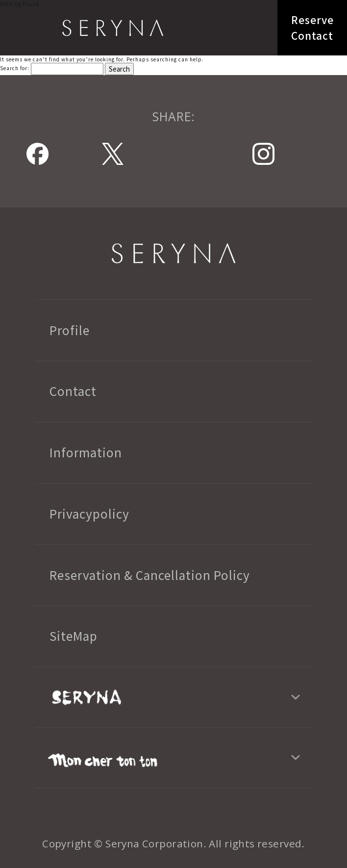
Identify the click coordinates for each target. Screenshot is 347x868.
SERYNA (173, 253)
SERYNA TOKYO (113, 28)
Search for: (15, 68)
